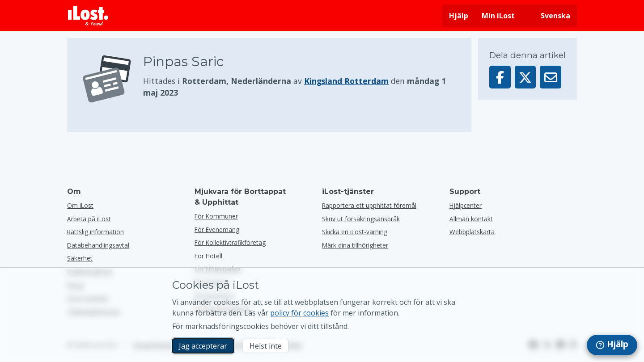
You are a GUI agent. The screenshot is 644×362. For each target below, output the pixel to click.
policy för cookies (299, 313)
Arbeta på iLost (89, 219)
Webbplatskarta (472, 232)
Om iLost (80, 205)
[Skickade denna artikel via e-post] (551, 77)
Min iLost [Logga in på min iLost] (498, 16)
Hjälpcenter (466, 205)
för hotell (208, 256)
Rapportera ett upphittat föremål (369, 205)
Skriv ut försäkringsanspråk (361, 219)
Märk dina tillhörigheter (355, 245)
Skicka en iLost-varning (355, 232)
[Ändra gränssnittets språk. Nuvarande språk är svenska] (549, 16)
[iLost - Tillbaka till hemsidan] (88, 16)
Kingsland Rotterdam (346, 81)
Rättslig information (95, 232)
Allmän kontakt (471, 219)
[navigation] (612, 345)
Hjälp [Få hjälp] (459, 16)
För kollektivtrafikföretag (230, 242)
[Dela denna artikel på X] (525, 77)
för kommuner (216, 216)
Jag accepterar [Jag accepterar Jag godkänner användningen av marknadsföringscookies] (203, 346)
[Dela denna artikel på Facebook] (500, 77)
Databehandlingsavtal (98, 245)
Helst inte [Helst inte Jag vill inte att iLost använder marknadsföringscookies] (266, 346)
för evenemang (217, 229)
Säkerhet (80, 258)
